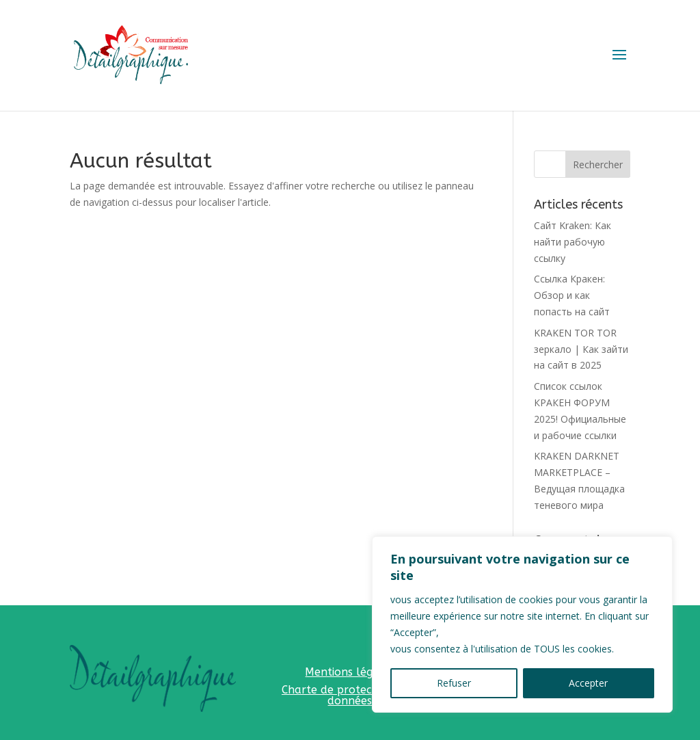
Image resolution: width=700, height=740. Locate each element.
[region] (522, 624)
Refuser (454, 683)
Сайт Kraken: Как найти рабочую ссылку (573, 242)
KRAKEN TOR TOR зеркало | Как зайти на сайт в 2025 (581, 349)
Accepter (588, 683)
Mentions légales (350, 672)
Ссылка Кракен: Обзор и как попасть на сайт (572, 295)
